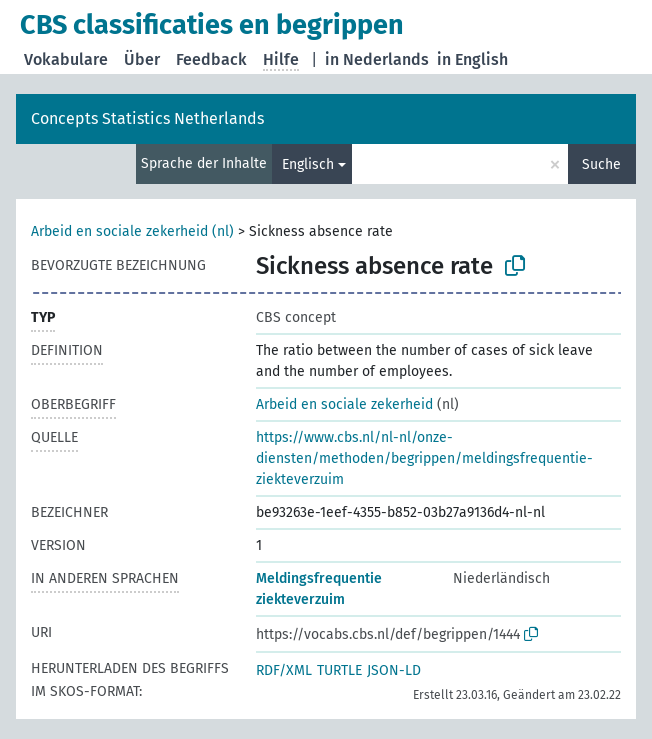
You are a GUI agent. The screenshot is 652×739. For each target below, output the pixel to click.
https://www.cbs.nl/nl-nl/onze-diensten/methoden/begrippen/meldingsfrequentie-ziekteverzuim (424, 458)
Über (142, 59)
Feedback (211, 59)
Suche (601, 164)
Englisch (308, 164)
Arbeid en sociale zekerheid (344, 404)
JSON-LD (394, 670)
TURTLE (339, 670)
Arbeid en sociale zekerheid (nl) (132, 231)
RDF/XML (284, 670)
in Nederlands (377, 59)
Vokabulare (66, 59)
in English (472, 59)
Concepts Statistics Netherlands (147, 118)
